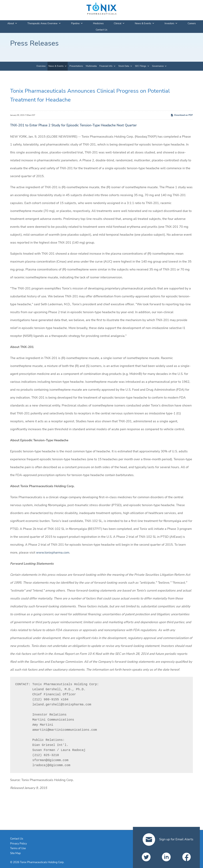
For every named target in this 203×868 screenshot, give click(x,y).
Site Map (15, 853)
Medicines (98, 23)
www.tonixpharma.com (53, 553)
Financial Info (106, 66)
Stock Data (124, 66)
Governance (158, 66)
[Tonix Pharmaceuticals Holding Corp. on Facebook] (187, 857)
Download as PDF (182, 115)
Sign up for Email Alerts (168, 839)
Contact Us (101, 30)
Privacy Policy (19, 844)
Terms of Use (18, 848)
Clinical (119, 23)
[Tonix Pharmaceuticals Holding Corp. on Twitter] (146, 857)
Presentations (76, 66)
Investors (171, 23)
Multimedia (91, 66)
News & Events (145, 23)
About (12, 23)
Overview (41, 66)
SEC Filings (141, 66)
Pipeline (77, 23)
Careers (192, 23)
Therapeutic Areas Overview (44, 23)
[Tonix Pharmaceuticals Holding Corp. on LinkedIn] (166, 857)
